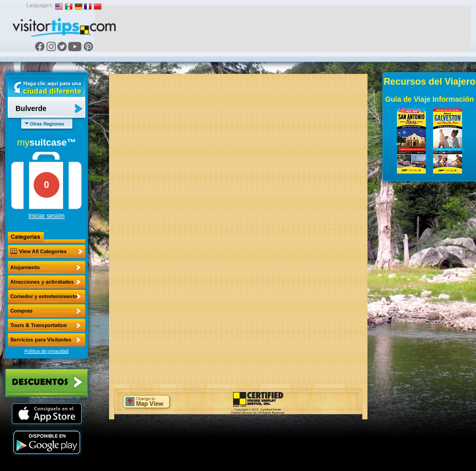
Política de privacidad (47, 351)
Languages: (40, 5)
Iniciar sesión (47, 216)
